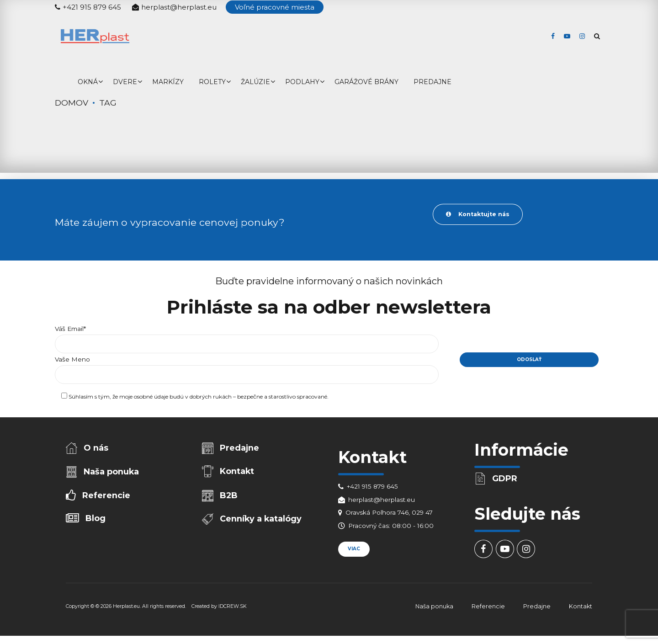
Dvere (125, 82)
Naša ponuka (112, 474)
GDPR (506, 479)
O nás (97, 449)
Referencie (107, 498)
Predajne (432, 82)
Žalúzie (255, 82)
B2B (230, 498)
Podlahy (302, 82)
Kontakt (238, 473)
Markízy (168, 82)
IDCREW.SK (233, 608)
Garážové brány (366, 82)
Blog (96, 522)
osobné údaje (151, 399)
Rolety (212, 82)
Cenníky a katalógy (262, 522)
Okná (88, 82)
